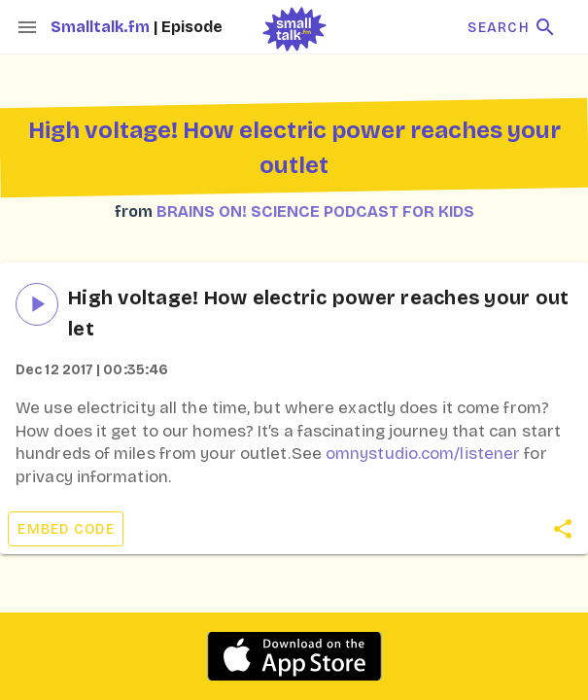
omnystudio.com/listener (423, 454)
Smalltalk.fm (102, 27)
